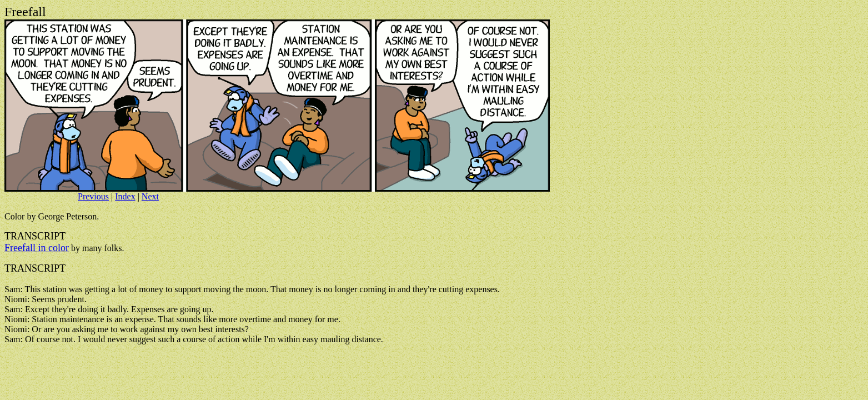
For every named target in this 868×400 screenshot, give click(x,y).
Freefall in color (37, 248)
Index (125, 196)
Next (150, 196)
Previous (93, 196)
